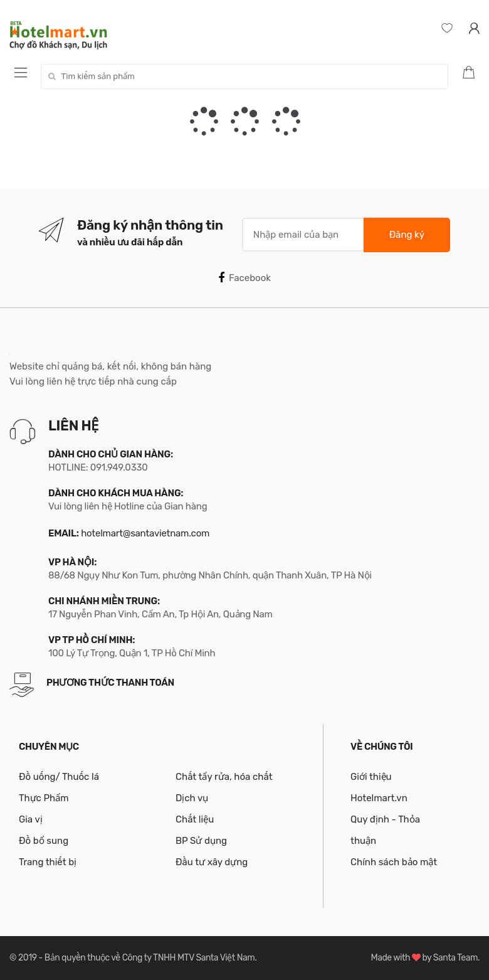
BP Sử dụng (201, 841)
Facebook (244, 278)
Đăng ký (407, 235)
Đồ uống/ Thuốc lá (59, 777)
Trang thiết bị (48, 862)
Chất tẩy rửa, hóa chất (224, 777)
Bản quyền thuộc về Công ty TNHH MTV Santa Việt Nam (150, 958)
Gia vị (31, 819)
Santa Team (455, 958)
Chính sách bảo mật (394, 862)
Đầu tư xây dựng (212, 862)
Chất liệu (195, 819)
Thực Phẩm (44, 798)
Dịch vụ (192, 798)
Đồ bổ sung (44, 841)
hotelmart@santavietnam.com (145, 533)
